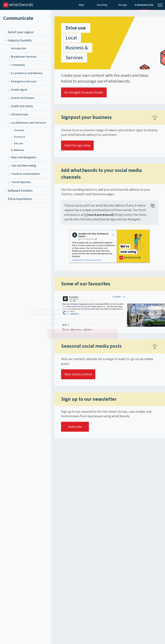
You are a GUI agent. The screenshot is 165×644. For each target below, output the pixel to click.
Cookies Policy (103, 319)
